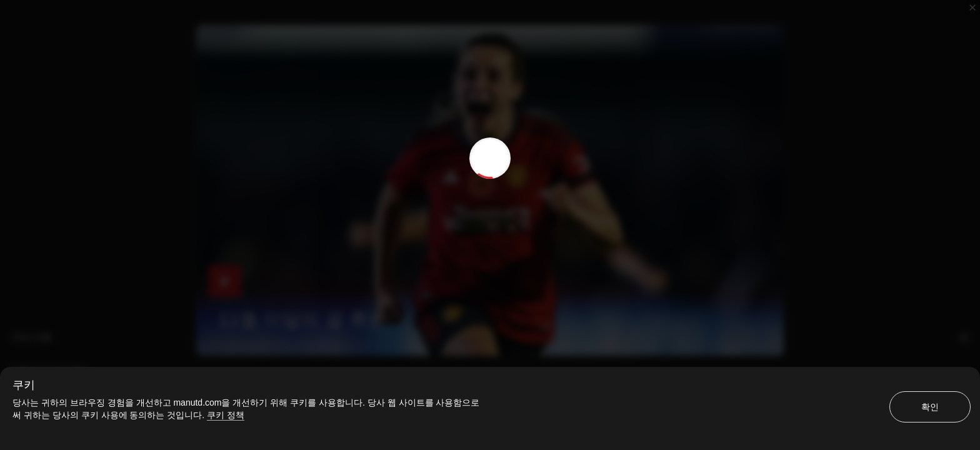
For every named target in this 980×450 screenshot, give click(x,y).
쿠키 (24, 385)
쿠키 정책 (226, 415)
